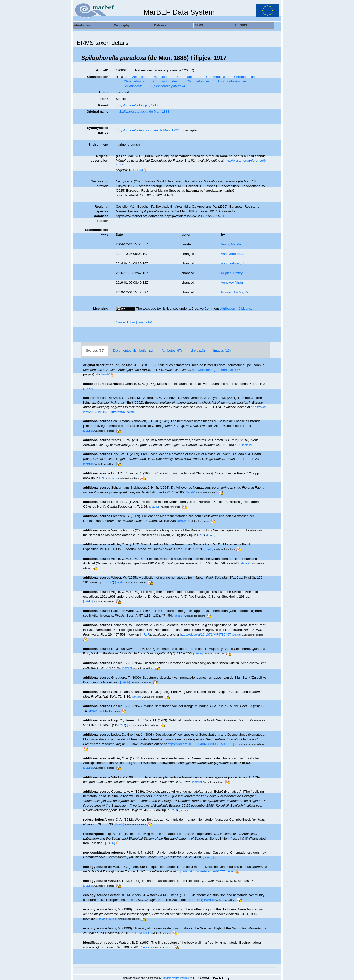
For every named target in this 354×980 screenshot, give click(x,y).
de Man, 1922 (147, 130)
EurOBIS (241, 25)
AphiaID (102, 70)
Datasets (160, 25)
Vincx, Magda (231, 244)
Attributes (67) (172, 350)
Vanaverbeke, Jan (234, 254)
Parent (103, 105)
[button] (79, 58)
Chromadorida (243, 77)
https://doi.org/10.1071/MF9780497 (205, 634)
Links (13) (198, 350)
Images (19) (222, 350)
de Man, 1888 (143, 112)
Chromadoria (214, 77)
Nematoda (159, 77)
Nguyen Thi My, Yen (236, 292)
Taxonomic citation (100, 184)
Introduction (82, 25)
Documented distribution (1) (133, 350)
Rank (104, 99)
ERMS (199, 25)
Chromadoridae (196, 81)
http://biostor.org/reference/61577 (216, 370)
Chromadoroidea (164, 81)
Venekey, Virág (232, 283)
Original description (100, 158)
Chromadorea (186, 77)
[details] (138, 170)
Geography (122, 25)
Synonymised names (98, 130)
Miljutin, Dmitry (232, 273)
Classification (98, 77)
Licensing (101, 308)
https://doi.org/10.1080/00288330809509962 (200, 744)
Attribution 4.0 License (236, 308)
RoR (246, 426)
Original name (97, 112)
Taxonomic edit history (96, 232)
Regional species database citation (101, 214)
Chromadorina (132, 81)
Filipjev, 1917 (137, 105)
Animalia (137, 77)
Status (103, 92)
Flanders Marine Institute (175, 978)
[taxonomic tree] (126, 322)
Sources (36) (95, 350)
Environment (98, 145)
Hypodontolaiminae (230, 81)
